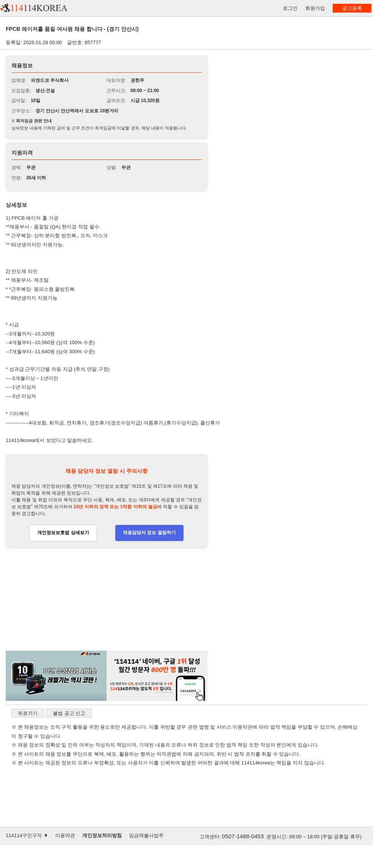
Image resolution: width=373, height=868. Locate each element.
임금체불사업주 (146, 835)
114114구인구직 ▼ (27, 835)
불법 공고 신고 (69, 713)
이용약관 (65, 835)
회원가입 (315, 8)
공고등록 (352, 8)
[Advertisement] (107, 599)
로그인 (290, 8)
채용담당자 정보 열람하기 (149, 533)
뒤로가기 (28, 713)
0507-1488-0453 (243, 836)
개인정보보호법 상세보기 (63, 533)
